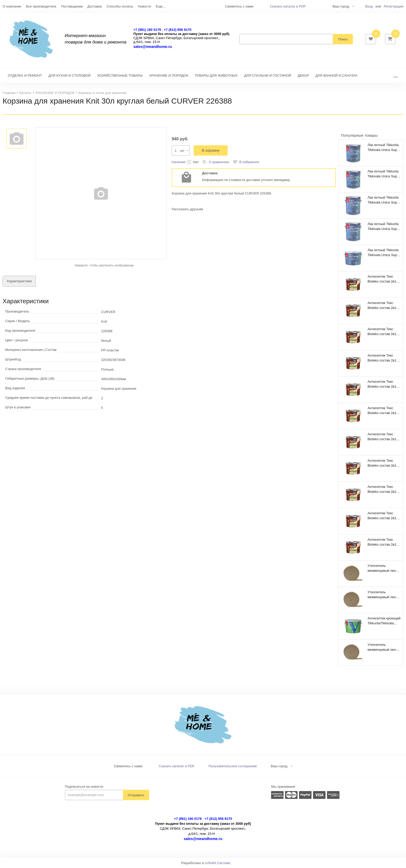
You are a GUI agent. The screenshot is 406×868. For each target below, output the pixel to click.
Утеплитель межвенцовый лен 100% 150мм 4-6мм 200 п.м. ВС (383, 647)
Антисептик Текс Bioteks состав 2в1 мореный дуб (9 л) (382, 279)
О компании (12, 6)
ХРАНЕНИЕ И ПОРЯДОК (169, 75)
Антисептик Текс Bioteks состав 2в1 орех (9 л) (382, 384)
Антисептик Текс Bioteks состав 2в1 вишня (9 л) (382, 331)
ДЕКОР (303, 75)
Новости (144, 6)
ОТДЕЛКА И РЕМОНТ (25, 75)
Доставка (95, 6)
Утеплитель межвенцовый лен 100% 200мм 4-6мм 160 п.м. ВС (383, 595)
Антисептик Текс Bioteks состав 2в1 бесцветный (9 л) (382, 542)
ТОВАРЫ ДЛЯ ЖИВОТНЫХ (216, 75)
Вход (369, 6)
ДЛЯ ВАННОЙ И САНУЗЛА (336, 75)
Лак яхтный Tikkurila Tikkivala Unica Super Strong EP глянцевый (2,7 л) (384, 200)
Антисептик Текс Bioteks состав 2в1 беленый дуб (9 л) (382, 410)
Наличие (179, 162)
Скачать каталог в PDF (288, 6)
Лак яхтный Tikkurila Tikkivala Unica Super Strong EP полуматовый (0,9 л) (384, 147)
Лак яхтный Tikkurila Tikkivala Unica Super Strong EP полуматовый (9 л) (384, 252)
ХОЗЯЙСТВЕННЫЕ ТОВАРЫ (120, 75)
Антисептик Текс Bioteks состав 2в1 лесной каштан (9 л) (383, 516)
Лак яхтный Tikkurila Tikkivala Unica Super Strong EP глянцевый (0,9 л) (384, 174)
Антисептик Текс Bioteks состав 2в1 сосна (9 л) (382, 358)
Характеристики (19, 281)
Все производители (41, 6)
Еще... (161, 6)
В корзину (211, 150)
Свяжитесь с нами (128, 766)
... (395, 75)
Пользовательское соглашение (233, 766)
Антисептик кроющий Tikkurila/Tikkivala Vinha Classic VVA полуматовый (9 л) (384, 621)
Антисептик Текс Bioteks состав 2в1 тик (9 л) (382, 305)
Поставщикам (72, 6)
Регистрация (394, 6)
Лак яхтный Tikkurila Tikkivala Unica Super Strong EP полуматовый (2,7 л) (384, 226)
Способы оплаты (120, 6)
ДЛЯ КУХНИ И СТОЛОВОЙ (70, 75)
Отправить (136, 795)
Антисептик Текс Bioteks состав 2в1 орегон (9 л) (382, 463)
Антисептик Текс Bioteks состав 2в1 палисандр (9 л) (382, 437)
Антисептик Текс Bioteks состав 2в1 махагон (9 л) (382, 489)
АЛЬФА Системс (218, 863)
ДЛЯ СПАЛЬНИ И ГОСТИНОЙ (268, 75)
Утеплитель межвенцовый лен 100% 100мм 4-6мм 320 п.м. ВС (383, 568)
